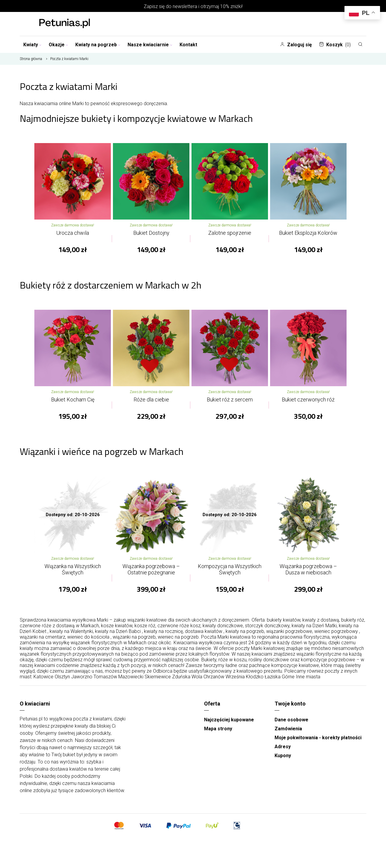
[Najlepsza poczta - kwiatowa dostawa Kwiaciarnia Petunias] (65, 24)
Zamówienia (288, 732)
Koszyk (335, 45)
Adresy (283, 750)
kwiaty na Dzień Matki (314, 629)
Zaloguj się (296, 45)
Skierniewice (158, 680)
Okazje (58, 45)
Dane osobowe (291, 723)
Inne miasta (308, 680)
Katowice (43, 680)
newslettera (185, 6)
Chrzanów (214, 680)
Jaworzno (82, 680)
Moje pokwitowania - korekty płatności (318, 741)
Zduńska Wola (187, 680)
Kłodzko (255, 680)
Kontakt (188, 45)
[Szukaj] (360, 44)
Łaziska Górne (280, 680)
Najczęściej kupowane (229, 723)
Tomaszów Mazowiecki (118, 680)
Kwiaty (32, 45)
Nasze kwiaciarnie (150, 45)
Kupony (283, 759)
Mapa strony (218, 732)
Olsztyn (62, 680)
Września (235, 680)
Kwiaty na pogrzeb (98, 45)
